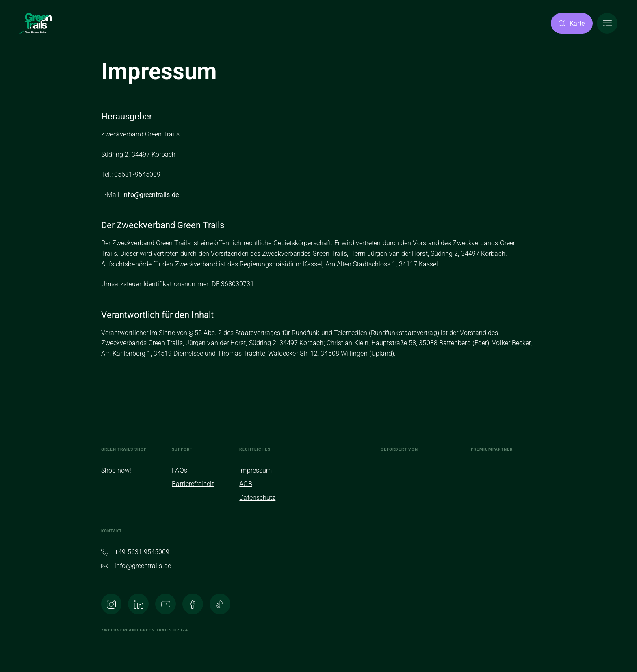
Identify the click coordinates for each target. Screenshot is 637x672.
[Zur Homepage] (36, 24)
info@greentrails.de (151, 195)
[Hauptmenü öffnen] (607, 23)
